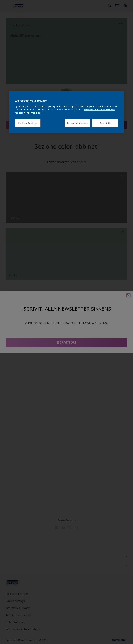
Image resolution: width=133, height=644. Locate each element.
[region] (66, 112)
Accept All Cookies (78, 123)
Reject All (105, 123)
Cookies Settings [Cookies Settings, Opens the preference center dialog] (28, 123)
